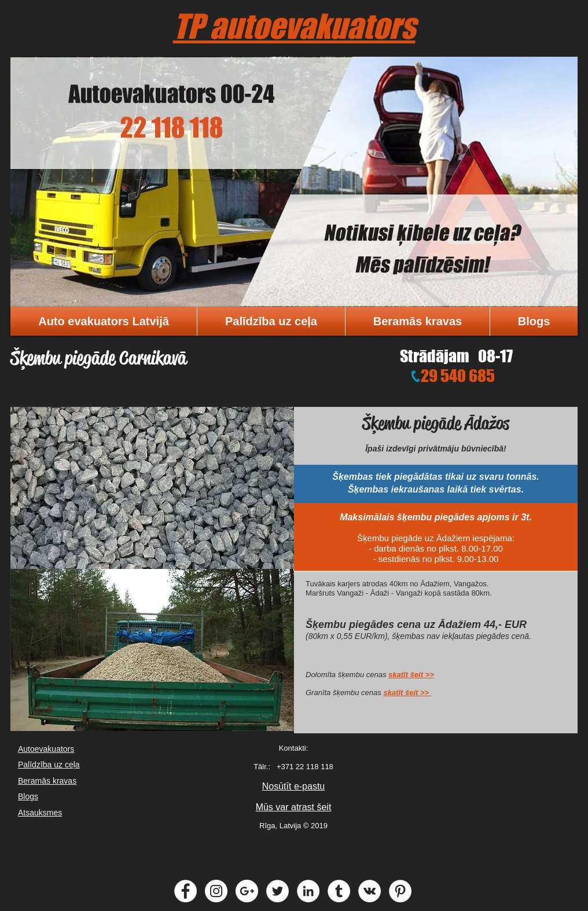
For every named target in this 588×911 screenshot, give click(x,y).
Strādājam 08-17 (456, 356)
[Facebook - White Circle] (185, 891)
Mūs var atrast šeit (294, 807)
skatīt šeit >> (411, 675)
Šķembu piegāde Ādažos (436, 423)
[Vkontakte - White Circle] (370, 891)
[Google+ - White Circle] (247, 891)
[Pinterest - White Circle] (400, 891)
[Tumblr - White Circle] (339, 891)
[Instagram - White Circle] (216, 891)
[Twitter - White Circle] (278, 891)
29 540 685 (458, 376)
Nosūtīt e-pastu (294, 786)
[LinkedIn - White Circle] (308, 891)
